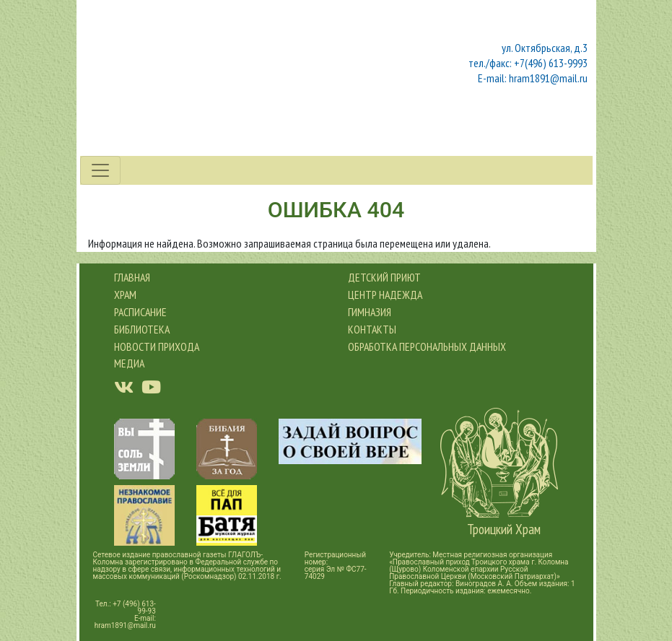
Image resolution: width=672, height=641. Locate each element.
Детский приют (384, 277)
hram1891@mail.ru (125, 625)
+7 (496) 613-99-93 (134, 607)
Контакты (372, 329)
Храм (125, 295)
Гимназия (370, 312)
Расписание (140, 312)
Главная (132, 277)
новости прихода (157, 346)
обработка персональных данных (427, 346)
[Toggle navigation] (100, 170)
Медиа (129, 363)
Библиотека (142, 329)
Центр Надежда (385, 295)
